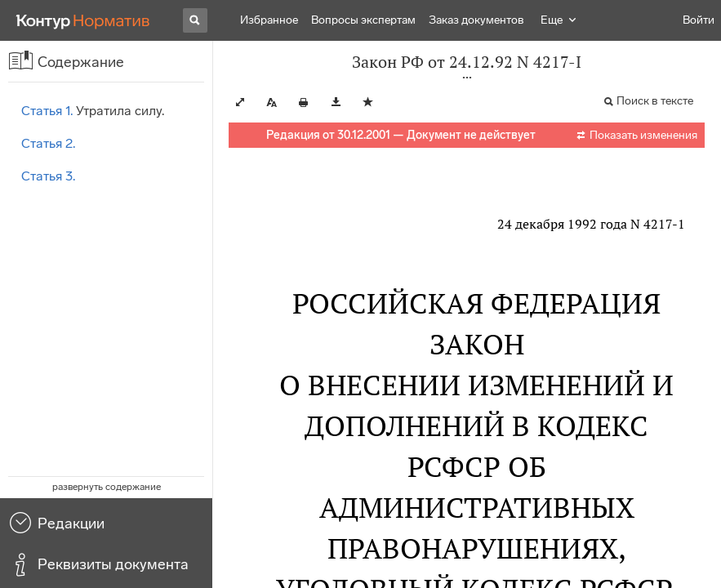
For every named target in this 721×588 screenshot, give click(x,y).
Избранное (269, 20)
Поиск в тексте (655, 101)
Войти (699, 20)
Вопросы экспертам (363, 20)
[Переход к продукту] (83, 20)
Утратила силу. (93, 111)
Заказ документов (476, 20)
